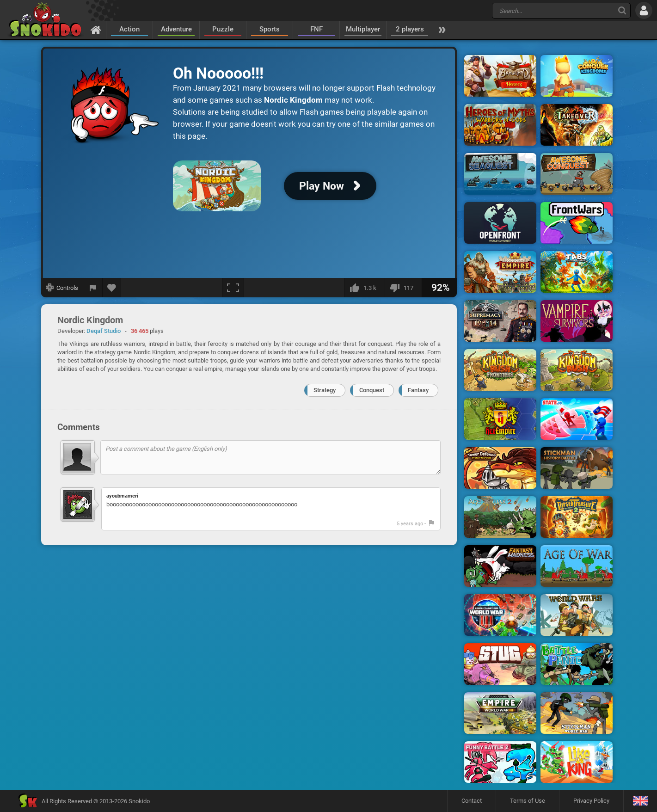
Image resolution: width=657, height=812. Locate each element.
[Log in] (644, 10)
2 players (410, 29)
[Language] (640, 801)
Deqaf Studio (104, 331)
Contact (472, 801)
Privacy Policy (591, 801)
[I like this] (365, 288)
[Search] (622, 10)
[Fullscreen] (233, 288)
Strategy (325, 390)
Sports (270, 29)
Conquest (372, 390)
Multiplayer (363, 29)
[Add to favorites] (112, 288)
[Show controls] (62, 288)
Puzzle (223, 29)
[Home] (96, 30)
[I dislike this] (403, 288)
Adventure (176, 29)
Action (129, 29)
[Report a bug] (93, 288)
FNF (316, 29)
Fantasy (418, 390)
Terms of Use (528, 801)
